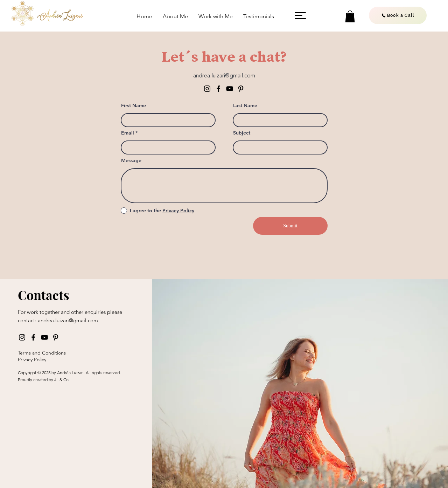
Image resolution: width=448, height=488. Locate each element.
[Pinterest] (241, 89)
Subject (242, 133)
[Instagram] (207, 89)
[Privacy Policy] (51, 359)
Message (131, 160)
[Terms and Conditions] (51, 353)
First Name (134, 105)
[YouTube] (230, 89)
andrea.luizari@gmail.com (68, 320)
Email (128, 133)
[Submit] (290, 226)
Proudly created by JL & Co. (44, 380)
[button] (300, 16)
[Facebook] (218, 89)
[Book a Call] (398, 15)
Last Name (245, 105)
